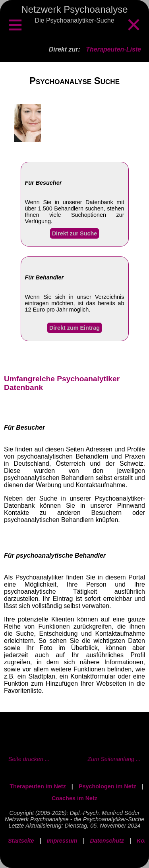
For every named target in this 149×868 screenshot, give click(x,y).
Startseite (21, 841)
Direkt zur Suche (75, 233)
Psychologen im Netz (107, 786)
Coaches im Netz (74, 798)
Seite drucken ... (29, 759)
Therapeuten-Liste (113, 49)
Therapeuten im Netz (38, 786)
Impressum (62, 841)
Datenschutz (107, 841)
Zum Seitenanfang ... (114, 759)
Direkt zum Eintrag (74, 328)
